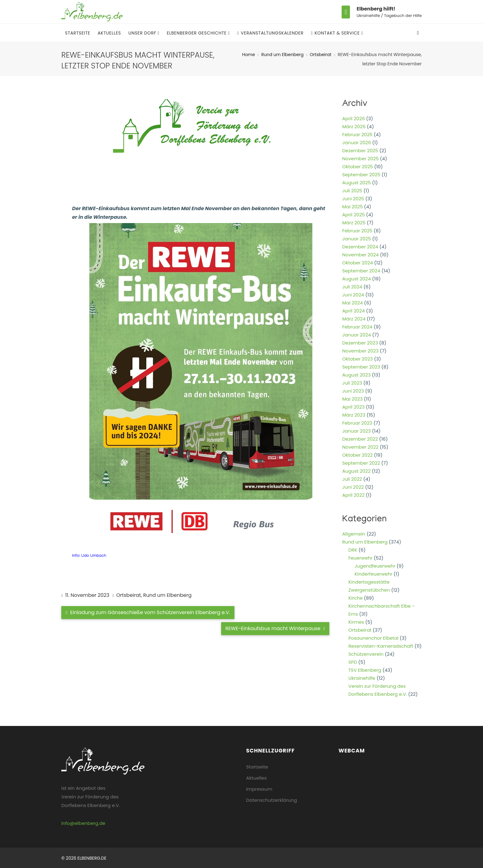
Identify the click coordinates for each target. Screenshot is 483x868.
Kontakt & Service (336, 33)
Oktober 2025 (358, 167)
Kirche (355, 598)
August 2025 (357, 183)
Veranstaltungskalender (270, 33)
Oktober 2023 (357, 359)
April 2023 (353, 407)
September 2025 (361, 175)
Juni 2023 (353, 391)
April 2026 (353, 118)
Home (249, 55)
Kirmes (356, 622)
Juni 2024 (353, 295)
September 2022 (361, 463)
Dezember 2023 (360, 343)
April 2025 (353, 215)
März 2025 (354, 223)
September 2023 (361, 367)
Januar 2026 (357, 143)
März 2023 (354, 415)
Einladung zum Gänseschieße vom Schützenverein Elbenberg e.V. (148, 612)
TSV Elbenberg (365, 670)
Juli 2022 (352, 479)
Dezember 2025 (360, 151)
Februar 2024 (357, 327)
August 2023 (356, 375)
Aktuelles (109, 33)
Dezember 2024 (360, 247)
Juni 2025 (353, 199)
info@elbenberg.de (83, 823)
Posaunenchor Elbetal (373, 638)
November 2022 (360, 447)
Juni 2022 (353, 487)
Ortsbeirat (321, 55)
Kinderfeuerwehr (373, 574)
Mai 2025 (353, 207)
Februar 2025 (357, 231)
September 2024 (361, 271)
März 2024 (354, 319)
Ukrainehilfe (362, 678)
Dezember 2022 (360, 439)
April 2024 (353, 311)
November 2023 (360, 351)
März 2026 (354, 126)
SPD (353, 662)
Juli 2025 (352, 191)
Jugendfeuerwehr (375, 566)
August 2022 (356, 471)
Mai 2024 (353, 303)
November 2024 (360, 255)
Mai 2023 (352, 399)
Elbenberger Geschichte (197, 33)
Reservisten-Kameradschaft (381, 646)
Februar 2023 (357, 423)
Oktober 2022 (357, 455)
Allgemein (354, 534)
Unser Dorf (143, 33)
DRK (353, 550)
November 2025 (360, 159)
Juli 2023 (352, 383)
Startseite (78, 33)
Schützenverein (366, 654)
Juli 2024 (352, 287)
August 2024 (357, 279)
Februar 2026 (357, 134)
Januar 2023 (357, 431)
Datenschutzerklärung (272, 800)
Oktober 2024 (358, 263)
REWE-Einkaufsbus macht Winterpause (275, 628)
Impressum (259, 789)
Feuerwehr (360, 558)
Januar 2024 (357, 335)
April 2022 (353, 495)
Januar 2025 (357, 239)
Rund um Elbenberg (282, 55)
